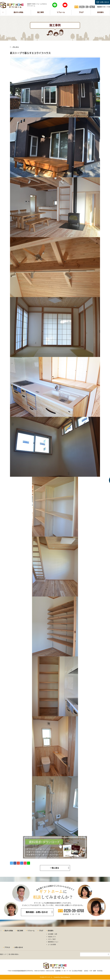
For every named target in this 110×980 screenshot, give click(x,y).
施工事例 (40, 12)
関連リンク (3, 954)
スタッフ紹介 (52, 939)
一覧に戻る (15, 47)
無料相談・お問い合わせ (37, 912)
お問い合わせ (104, 2)
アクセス (7, 947)
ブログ (81, 12)
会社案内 (100, 12)
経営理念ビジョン (53, 942)
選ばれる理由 (18, 12)
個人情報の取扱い (14, 954)
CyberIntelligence (65, 977)
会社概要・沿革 (53, 934)
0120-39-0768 (74, 911)
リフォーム (61, 12)
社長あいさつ (52, 937)
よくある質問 (52, 945)
